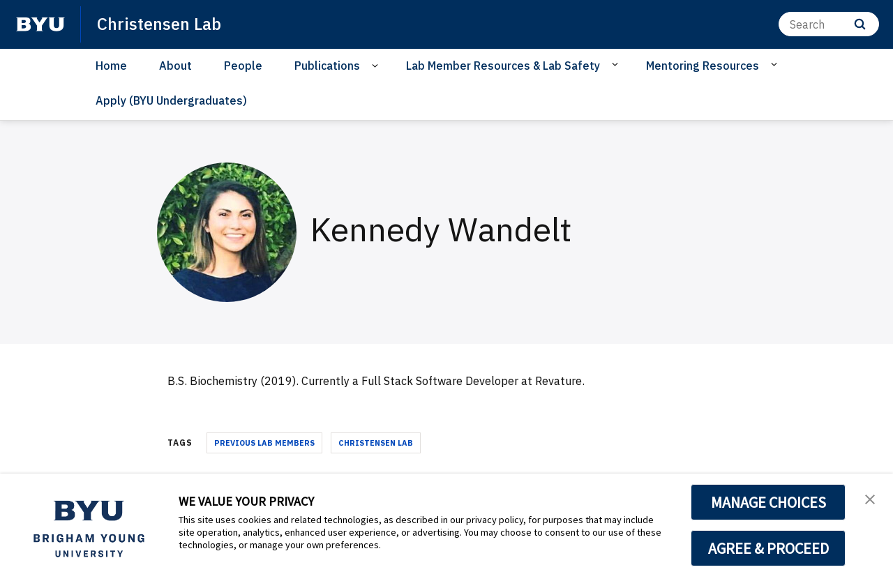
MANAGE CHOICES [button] (768, 502)
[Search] (829, 24)
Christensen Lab (376, 443)
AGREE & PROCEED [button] (768, 548)
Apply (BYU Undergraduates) (171, 100)
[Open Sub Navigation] (377, 66)
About (175, 66)
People (243, 66)
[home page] (40, 24)
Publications (327, 66)
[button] (870, 499)
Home (111, 66)
